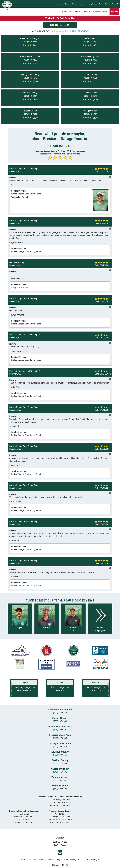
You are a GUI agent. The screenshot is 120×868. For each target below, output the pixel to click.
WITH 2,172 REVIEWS (79, 31)
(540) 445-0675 (60, 772)
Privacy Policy (40, 859)
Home (61, 4)
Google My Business (60, 852)
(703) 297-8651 (60, 755)
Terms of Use (26, 859)
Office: (60, 800)
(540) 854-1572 (60, 747)
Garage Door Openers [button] (100, 12)
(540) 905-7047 (60, 780)
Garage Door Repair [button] (82, 12)
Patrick (25, 197)
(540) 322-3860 (60, 738)
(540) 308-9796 (60, 789)
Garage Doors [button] (67, 12)
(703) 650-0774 (60, 713)
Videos (108, 4)
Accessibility (55, 859)
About (101, 4)
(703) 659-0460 (60, 730)
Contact (115, 4)
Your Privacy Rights (91, 859)
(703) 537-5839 (60, 721)
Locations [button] (83, 4)
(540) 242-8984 (60, 763)
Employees (93, 4)
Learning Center (71, 4)
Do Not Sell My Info (71, 859)
